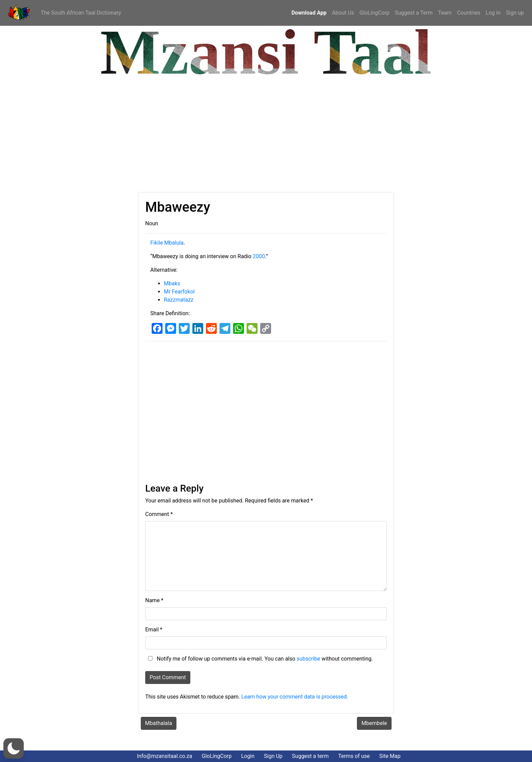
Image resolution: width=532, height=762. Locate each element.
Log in (493, 13)
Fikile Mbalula (167, 243)
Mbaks (172, 283)
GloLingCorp (375, 13)
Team (445, 13)
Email (154, 630)
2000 (259, 256)
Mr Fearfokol (179, 292)
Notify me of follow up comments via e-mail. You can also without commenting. (259, 659)
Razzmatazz (179, 300)
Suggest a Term (414, 13)
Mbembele (374, 723)
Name (154, 600)
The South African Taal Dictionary (81, 13)
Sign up (515, 13)
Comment (159, 514)
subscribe (308, 659)
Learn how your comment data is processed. (295, 697)
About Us (343, 13)
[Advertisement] (209, 134)
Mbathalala (159, 723)
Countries (469, 13)
